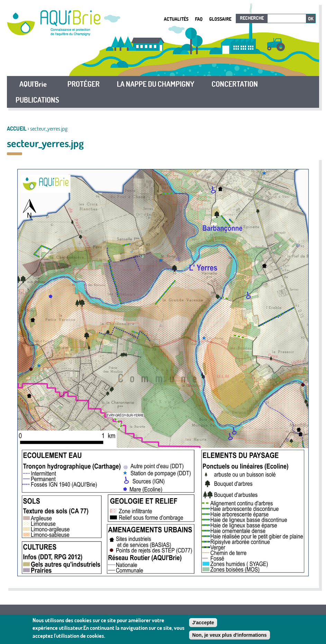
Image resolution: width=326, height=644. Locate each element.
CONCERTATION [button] (235, 84)
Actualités (176, 19)
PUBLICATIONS (37, 100)
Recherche (252, 18)
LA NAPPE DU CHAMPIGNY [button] (156, 84)
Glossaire (220, 19)
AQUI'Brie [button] (33, 84)
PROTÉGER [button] (83, 84)
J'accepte (203, 623)
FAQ (199, 19)
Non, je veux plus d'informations (230, 636)
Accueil (17, 129)
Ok (311, 19)
